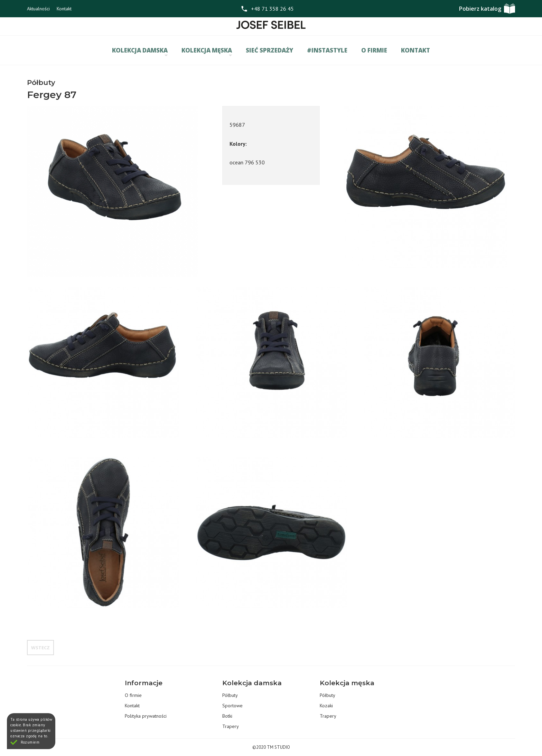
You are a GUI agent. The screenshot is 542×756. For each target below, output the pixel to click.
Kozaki (326, 706)
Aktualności (38, 9)
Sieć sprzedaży (269, 50)
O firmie (374, 50)
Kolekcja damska (140, 51)
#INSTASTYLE (327, 50)
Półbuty (230, 695)
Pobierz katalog (480, 9)
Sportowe (232, 706)
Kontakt (64, 9)
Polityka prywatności (146, 716)
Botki (227, 716)
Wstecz (40, 648)
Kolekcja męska (207, 51)
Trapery (231, 726)
